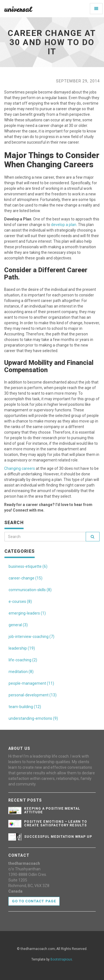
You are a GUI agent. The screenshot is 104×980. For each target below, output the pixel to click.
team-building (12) (25, 707)
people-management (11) (31, 683)
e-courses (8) (20, 601)
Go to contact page (34, 901)
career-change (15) (26, 578)
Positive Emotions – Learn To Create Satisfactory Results (56, 823)
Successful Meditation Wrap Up (58, 837)
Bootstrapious (61, 959)
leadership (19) (22, 648)
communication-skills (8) (30, 590)
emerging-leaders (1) (27, 613)
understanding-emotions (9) (33, 718)
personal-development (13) (33, 695)
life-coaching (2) (23, 660)
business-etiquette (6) (28, 566)
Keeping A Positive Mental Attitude (52, 810)
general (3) (18, 625)
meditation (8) (21, 672)
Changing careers (20, 468)
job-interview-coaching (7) (31, 637)
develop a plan (64, 225)
